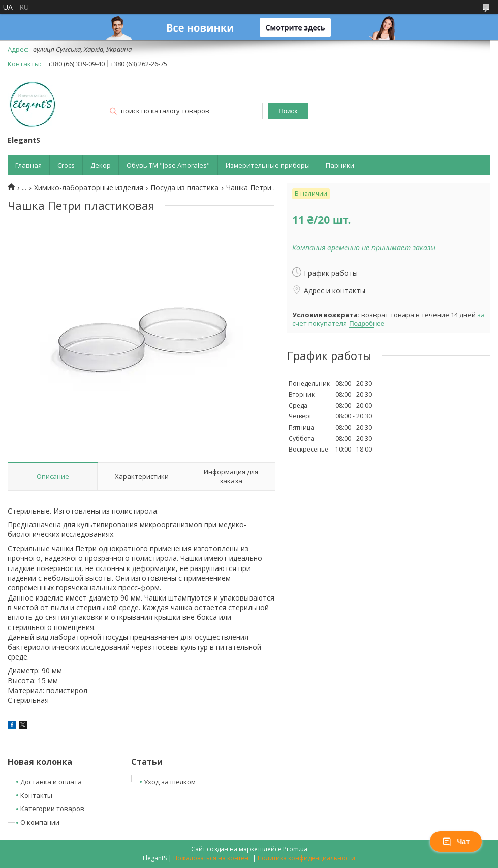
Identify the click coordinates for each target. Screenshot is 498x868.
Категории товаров (52, 809)
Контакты (36, 795)
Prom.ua (295, 849)
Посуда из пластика (184, 188)
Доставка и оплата (51, 782)
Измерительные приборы (268, 165)
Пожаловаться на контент (212, 858)
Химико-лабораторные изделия (89, 188)
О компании (40, 822)
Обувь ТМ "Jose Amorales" (168, 165)
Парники (340, 165)
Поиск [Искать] (288, 111)
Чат (456, 842)
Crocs (66, 165)
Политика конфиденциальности (306, 858)
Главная (28, 165)
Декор (101, 165)
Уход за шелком (170, 782)
